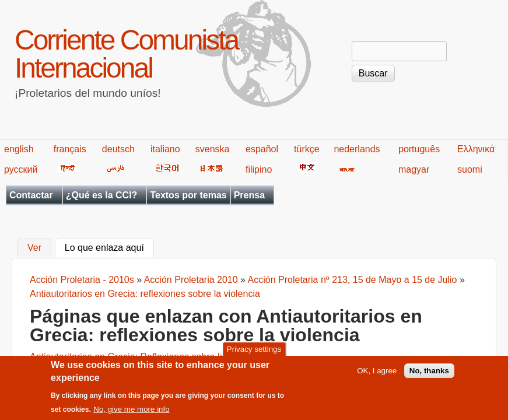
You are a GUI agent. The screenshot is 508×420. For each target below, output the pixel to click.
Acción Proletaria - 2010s (82, 280)
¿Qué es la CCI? (102, 195)
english (19, 149)
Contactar (31, 195)
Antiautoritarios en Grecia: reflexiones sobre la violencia (145, 294)
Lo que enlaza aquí (109, 247)
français (70, 149)
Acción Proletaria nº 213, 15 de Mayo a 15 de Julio (353, 280)
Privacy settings (254, 354)
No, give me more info (131, 414)
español (262, 149)
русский (21, 169)
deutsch (118, 149)
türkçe (307, 149)
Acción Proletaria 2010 (191, 280)
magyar (414, 169)
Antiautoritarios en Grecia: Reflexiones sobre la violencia (147, 357)
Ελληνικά (476, 149)
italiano (165, 149)
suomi (470, 169)
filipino (259, 169)
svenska (213, 149)
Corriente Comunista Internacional (126, 54)
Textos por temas (188, 195)
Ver (34, 248)
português (419, 149)
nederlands (357, 149)
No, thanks (429, 376)
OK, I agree (377, 376)
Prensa (249, 195)
